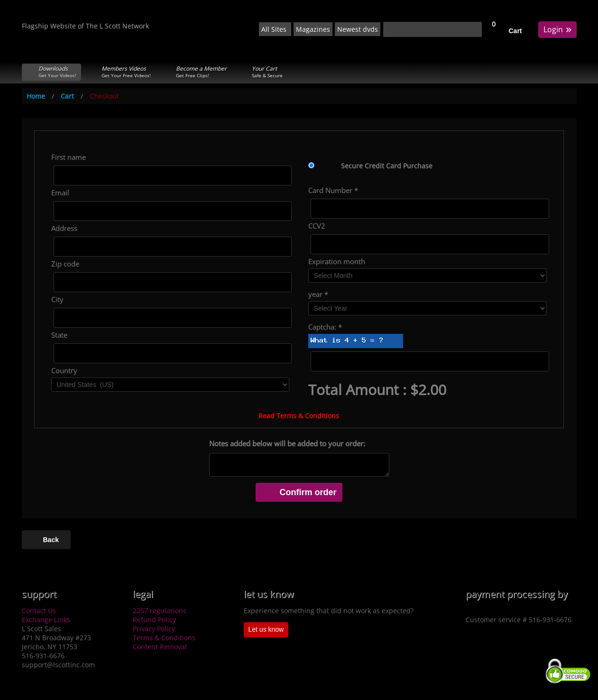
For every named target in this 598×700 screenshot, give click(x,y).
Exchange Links (46, 620)
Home (36, 96)
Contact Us (39, 611)
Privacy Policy (154, 629)
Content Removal (160, 647)
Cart (515, 31)
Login (557, 29)
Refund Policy (154, 620)
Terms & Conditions (164, 638)
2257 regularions (160, 611)
